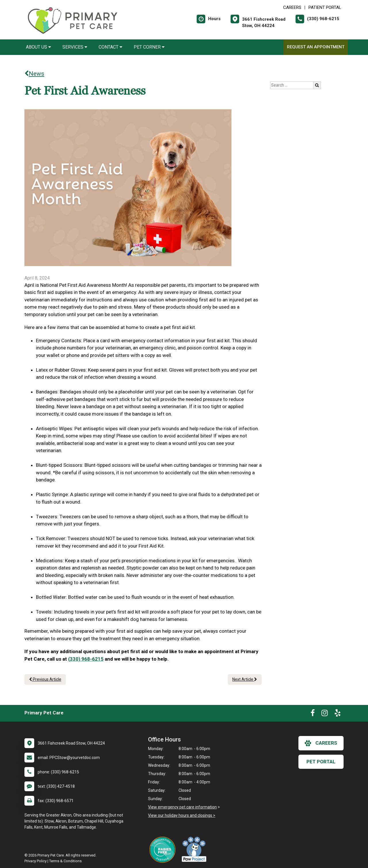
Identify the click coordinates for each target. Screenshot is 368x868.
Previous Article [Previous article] (45, 679)
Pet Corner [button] (149, 47)
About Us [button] (38, 47)
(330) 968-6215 (86, 659)
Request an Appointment (316, 47)
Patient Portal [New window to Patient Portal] (325, 7)
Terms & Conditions (65, 861)
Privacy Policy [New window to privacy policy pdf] (36, 861)
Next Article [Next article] (245, 679)
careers (321, 743)
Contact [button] (110, 47)
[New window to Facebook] (313, 714)
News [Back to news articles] (34, 74)
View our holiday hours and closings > (182, 815)
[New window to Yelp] (338, 714)
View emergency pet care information (182, 807)
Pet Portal (321, 762)
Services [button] (75, 47)
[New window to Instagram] (325, 714)
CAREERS (292, 7)
